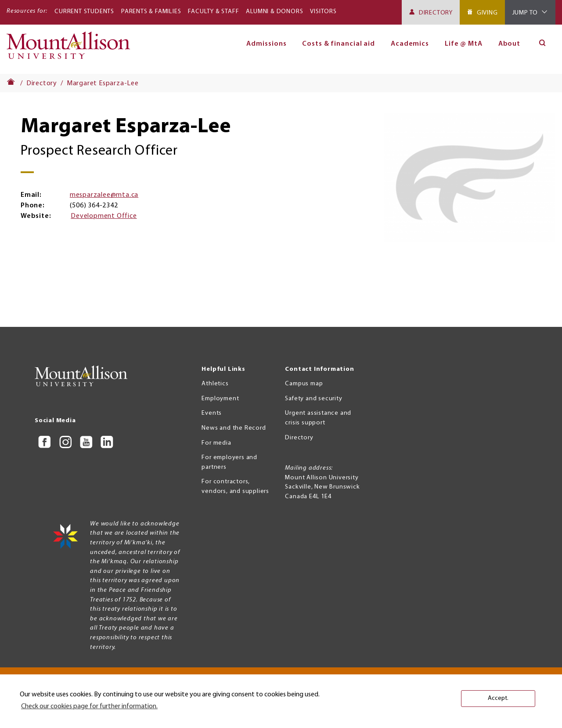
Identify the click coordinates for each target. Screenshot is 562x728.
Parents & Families (151, 12)
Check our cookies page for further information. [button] (89, 706)
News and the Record (234, 428)
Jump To (525, 13)
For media (216, 443)
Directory (436, 13)
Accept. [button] (498, 698)
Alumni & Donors (274, 12)
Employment (220, 399)
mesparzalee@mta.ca (104, 195)
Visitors (323, 12)
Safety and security (313, 399)
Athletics (215, 384)
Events (212, 413)
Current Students (84, 12)
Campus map (304, 384)
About (510, 44)
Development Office (104, 216)
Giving (487, 13)
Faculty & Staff (213, 12)
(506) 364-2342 (94, 206)
